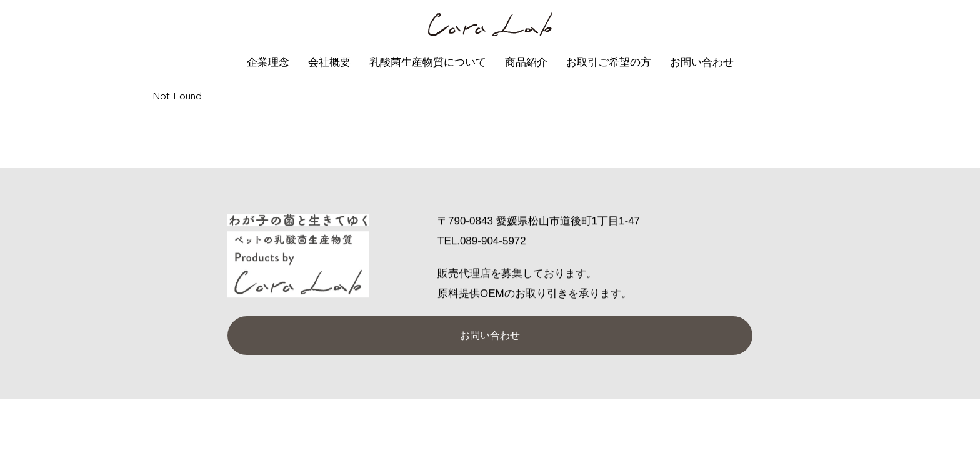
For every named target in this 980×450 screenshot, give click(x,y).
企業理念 (268, 62)
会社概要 (329, 62)
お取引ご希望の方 (609, 62)
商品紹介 (526, 62)
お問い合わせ (702, 62)
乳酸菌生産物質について (428, 62)
